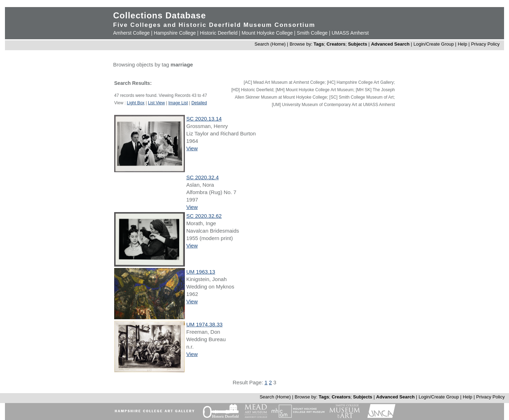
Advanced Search (390, 44)
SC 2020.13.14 (204, 119)
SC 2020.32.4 (203, 177)
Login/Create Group (434, 44)
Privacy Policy (485, 44)
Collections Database (160, 15)
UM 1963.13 (201, 272)
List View (157, 103)
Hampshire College (175, 33)
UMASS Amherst (350, 33)
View (192, 148)
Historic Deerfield (219, 33)
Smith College (312, 33)
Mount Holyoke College (267, 33)
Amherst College (131, 33)
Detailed (199, 103)
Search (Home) (270, 44)
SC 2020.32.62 (204, 216)
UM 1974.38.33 (204, 324)
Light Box (136, 103)
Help (463, 44)
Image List (178, 103)
